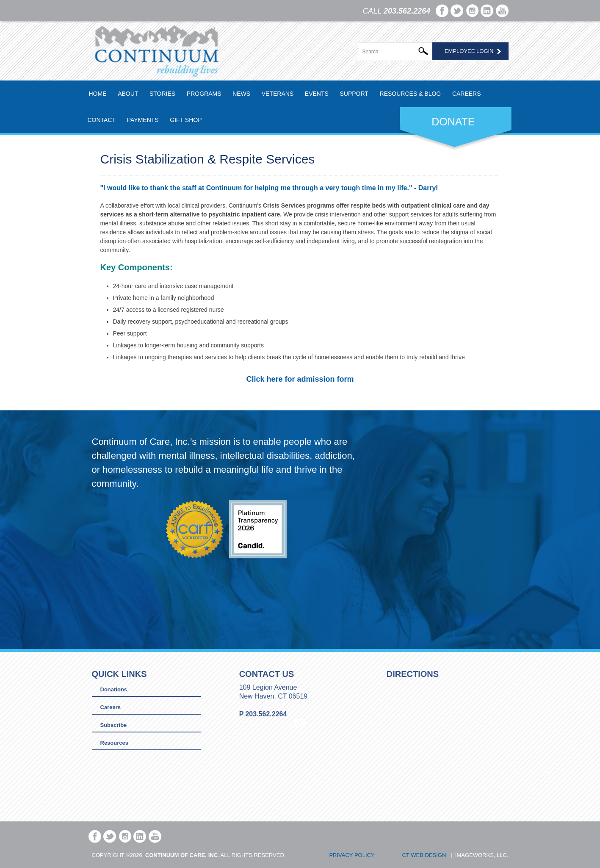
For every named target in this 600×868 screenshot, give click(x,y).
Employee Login (469, 51)
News (241, 94)
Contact (102, 120)
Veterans (278, 94)
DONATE (453, 122)
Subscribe (114, 725)
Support (354, 94)
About (128, 94)
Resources (114, 743)
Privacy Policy (352, 855)
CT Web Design (424, 855)
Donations (114, 689)
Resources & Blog (411, 94)
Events (317, 94)
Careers (467, 94)
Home (98, 94)
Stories (162, 94)
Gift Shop (186, 120)
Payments (143, 120)
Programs (204, 94)
